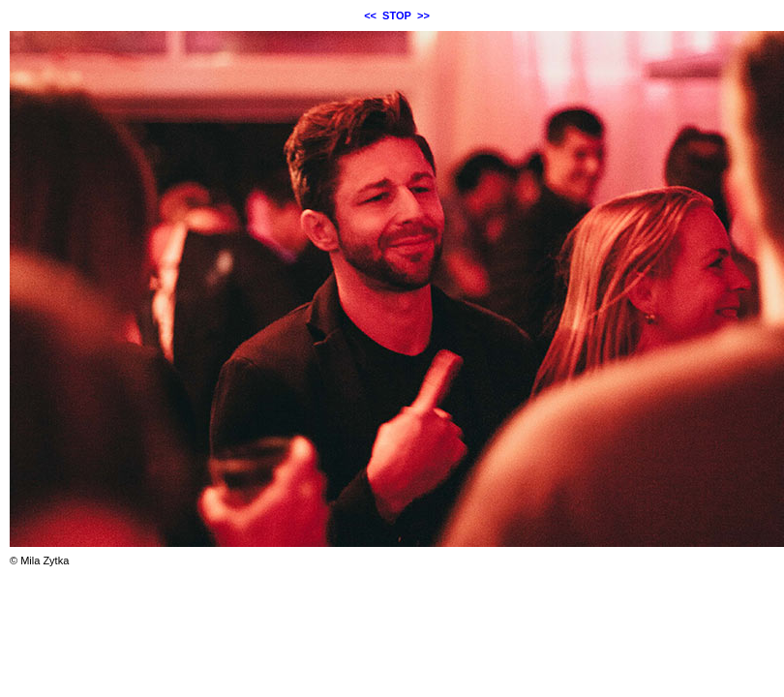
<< (370, 15)
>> (423, 15)
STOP (397, 15)
